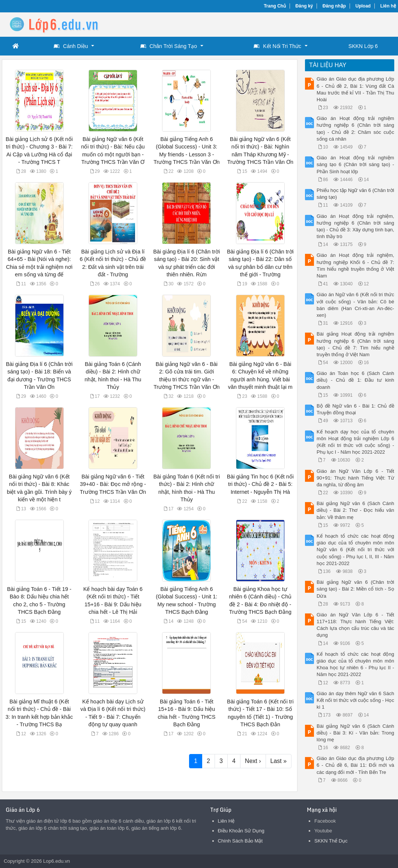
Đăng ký (304, 6)
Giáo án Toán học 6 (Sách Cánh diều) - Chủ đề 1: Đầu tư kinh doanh (355, 380)
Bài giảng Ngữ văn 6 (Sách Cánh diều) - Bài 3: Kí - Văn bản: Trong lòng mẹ (355, 733)
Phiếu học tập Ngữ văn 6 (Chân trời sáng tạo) (355, 194)
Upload (363, 6)
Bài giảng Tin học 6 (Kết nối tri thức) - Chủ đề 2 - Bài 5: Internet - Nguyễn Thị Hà (260, 484)
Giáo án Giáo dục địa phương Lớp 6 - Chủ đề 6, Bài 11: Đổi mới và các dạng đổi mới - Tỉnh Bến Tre (355, 765)
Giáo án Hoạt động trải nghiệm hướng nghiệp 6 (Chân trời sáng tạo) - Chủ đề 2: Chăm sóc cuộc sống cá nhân (355, 129)
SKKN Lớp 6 (363, 46)
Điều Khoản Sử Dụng (241, 831)
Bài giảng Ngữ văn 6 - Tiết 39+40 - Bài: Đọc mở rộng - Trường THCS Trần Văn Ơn (113, 484)
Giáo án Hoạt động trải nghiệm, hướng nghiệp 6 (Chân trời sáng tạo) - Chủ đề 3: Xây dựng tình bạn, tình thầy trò (355, 226)
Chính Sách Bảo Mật (240, 841)
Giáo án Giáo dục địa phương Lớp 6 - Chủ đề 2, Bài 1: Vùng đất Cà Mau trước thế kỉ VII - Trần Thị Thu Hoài (355, 89)
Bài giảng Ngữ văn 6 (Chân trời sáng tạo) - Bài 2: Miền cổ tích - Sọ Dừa (355, 589)
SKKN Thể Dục (331, 841)
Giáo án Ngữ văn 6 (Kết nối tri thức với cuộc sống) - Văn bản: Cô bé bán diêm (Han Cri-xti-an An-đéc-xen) (355, 305)
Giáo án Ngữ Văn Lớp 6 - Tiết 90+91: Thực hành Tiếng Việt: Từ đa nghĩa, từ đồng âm (355, 478)
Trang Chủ (275, 6)
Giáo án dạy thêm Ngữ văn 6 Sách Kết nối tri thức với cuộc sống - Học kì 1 (355, 700)
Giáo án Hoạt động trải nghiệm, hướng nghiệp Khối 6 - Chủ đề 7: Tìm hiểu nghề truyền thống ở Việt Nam (355, 265)
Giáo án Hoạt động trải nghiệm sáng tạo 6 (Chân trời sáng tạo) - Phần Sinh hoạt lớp (355, 164)
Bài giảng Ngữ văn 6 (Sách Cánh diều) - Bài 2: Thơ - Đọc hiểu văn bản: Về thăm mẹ (355, 510)
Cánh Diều (71, 46)
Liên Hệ (226, 821)
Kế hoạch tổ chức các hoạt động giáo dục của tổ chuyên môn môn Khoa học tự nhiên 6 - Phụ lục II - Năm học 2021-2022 (355, 664)
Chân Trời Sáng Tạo (169, 46)
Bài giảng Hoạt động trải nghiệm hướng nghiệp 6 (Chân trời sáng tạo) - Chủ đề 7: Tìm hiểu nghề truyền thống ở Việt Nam (355, 344)
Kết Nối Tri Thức (277, 46)
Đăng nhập (334, 6)
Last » (279, 761)
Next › (253, 761)
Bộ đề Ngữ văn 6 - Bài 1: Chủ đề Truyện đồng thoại (355, 409)
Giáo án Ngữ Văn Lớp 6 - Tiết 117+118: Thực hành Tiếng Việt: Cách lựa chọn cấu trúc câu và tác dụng (355, 625)
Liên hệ (388, 6)
